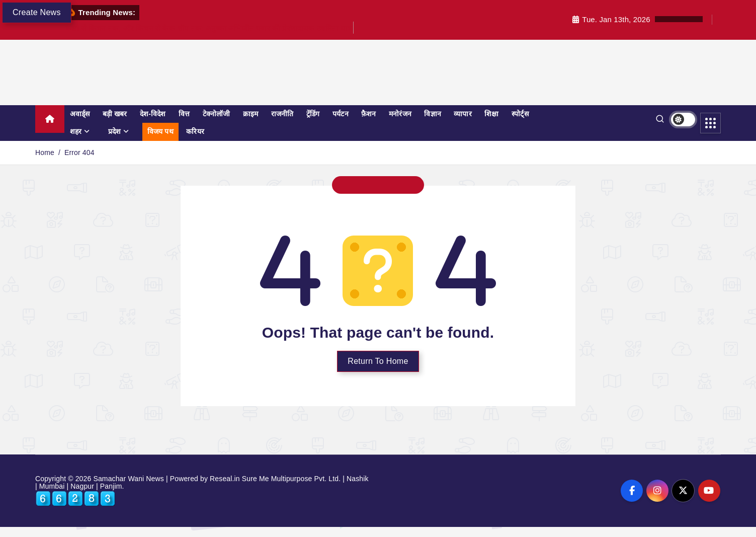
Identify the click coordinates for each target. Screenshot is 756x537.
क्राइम (250, 114)
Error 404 (79, 152)
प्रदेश (114, 131)
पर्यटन (341, 114)
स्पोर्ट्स (520, 114)
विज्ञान (432, 114)
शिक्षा (491, 114)
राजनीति (282, 114)
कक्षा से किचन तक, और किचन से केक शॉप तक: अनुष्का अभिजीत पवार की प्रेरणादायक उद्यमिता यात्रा (209, 28)
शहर (76, 131)
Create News (37, 12)
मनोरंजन (400, 114)
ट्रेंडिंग (313, 114)
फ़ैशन (368, 114)
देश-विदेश (153, 114)
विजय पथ (160, 131)
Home (45, 152)
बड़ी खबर (115, 114)
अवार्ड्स (80, 114)
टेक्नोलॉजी (217, 114)
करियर (195, 131)
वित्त (184, 114)
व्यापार (463, 114)
